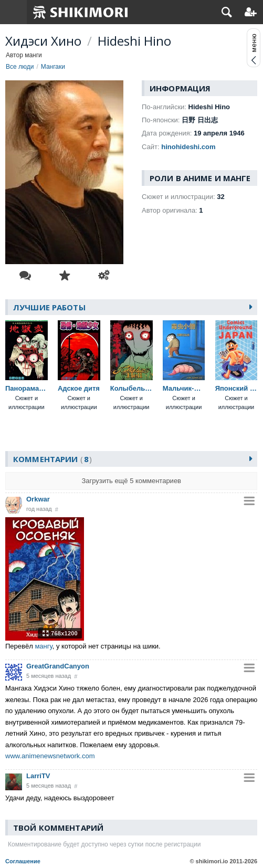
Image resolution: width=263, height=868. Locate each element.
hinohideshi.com (188, 147)
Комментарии (52, 459)
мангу (43, 646)
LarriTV (38, 776)
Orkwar (38, 499)
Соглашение (23, 861)
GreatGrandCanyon (58, 666)
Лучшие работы (49, 307)
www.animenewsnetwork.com (50, 756)
